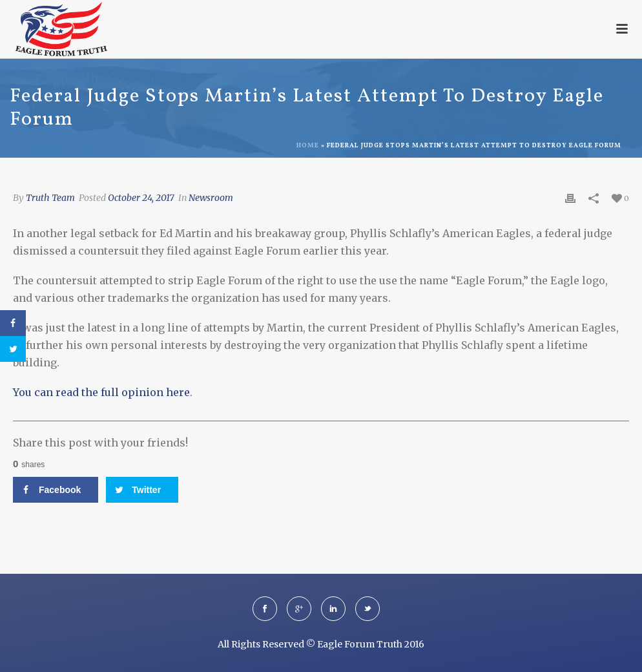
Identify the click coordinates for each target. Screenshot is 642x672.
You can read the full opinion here (101, 392)
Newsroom (211, 198)
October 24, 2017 (141, 198)
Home (308, 145)
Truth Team (50, 198)
